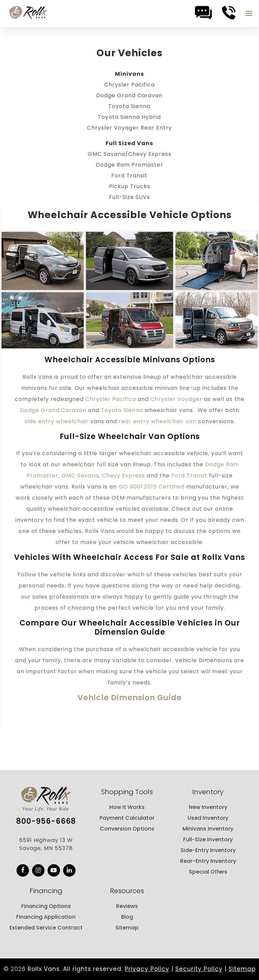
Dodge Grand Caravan (129, 95)
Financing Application (46, 917)
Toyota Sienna (129, 106)
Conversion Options (127, 829)
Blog (127, 917)
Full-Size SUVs (129, 197)
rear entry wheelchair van (157, 421)
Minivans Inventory (208, 829)
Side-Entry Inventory (208, 850)
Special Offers (208, 872)
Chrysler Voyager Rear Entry (129, 128)
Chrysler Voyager (176, 399)
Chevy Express (123, 476)
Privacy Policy (147, 969)
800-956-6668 (46, 821)
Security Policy (199, 969)
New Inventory (208, 807)
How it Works (127, 807)
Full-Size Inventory (208, 839)
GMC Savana (80, 476)
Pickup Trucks (129, 186)
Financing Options (46, 906)
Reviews (127, 906)
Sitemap (127, 928)
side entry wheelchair (57, 421)
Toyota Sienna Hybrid (129, 117)
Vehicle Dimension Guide (130, 698)
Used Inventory (208, 818)
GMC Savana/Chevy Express (129, 154)
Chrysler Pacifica (129, 85)
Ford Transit (129, 176)
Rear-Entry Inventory (208, 861)
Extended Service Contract (46, 928)
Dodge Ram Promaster (129, 165)
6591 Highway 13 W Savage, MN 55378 (46, 844)
